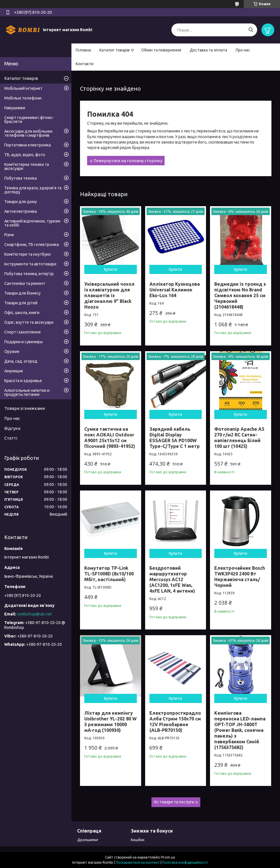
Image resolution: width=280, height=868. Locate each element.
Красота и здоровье (23, 381)
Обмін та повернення (161, 50)
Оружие (12, 351)
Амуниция (14, 371)
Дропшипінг (88, 840)
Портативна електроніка (28, 145)
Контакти (85, 64)
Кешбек (138, 840)
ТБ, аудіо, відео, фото (25, 155)
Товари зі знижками (25, 408)
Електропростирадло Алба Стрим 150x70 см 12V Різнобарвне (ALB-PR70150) (175, 722)
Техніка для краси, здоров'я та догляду (33, 190)
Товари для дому (21, 202)
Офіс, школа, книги (22, 313)
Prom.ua (168, 857)
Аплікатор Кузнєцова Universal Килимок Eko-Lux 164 (175, 290)
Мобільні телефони (23, 98)
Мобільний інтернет (23, 88)
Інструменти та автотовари (30, 264)
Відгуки (12, 428)
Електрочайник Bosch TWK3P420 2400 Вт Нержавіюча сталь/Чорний (240, 577)
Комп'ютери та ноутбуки (27, 254)
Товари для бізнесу (22, 293)
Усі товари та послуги (174, 802)
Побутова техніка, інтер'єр (29, 274)
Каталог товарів (115, 50)
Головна (83, 50)
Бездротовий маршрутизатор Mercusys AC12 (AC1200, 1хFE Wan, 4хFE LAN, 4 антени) (172, 579)
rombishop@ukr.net (34, 614)
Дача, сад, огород (21, 361)
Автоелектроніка (21, 211)
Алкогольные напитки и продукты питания (27, 392)
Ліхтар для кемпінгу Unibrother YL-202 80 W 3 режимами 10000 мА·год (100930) (110, 722)
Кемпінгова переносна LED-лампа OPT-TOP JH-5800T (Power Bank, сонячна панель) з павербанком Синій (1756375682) (240, 730)
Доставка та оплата (208, 50)
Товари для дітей (21, 303)
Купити (111, 269)
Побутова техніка (21, 178)
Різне (9, 235)
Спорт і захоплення (22, 332)
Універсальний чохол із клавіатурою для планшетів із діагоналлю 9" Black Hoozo (109, 295)
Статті (11, 438)
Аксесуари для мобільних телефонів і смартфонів (28, 133)
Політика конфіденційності (185, 862)
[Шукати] (251, 30)
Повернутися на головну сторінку (128, 161)
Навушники (15, 108)
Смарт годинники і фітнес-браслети (29, 120)
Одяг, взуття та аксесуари (29, 322)
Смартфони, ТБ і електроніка (32, 245)
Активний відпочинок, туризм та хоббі (32, 223)
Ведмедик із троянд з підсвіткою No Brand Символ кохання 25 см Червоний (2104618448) (240, 295)
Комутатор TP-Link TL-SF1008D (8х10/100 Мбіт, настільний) (109, 574)
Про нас (243, 50)
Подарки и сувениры (24, 342)
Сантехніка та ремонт (25, 283)
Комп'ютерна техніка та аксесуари (27, 166)
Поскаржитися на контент (138, 862)
